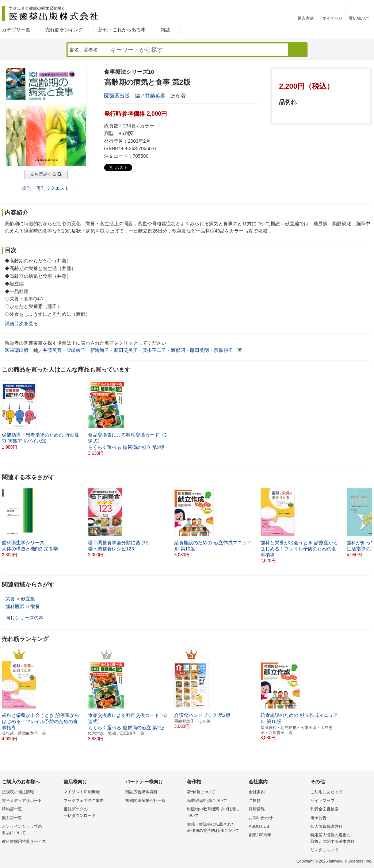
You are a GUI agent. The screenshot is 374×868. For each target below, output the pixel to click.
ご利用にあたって (327, 792)
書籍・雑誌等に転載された (216, 828)
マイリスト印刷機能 (82, 792)
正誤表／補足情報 (18, 792)
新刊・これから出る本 (122, 30)
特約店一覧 (12, 809)
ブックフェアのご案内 (84, 800)
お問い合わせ (261, 818)
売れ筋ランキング (64, 30)
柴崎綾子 (76, 350)
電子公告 (318, 818)
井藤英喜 (155, 96)
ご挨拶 (255, 800)
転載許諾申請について (207, 800)
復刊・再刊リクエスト (46, 188)
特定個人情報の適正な (339, 839)
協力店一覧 (12, 818)
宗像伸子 (223, 350)
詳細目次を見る (21, 324)
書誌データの (93, 813)
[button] (367, 523)
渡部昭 (178, 350)
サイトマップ (323, 800)
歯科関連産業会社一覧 (145, 800)
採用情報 (257, 809)
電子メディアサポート (22, 800)
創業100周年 (260, 835)
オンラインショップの (31, 830)
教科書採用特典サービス (24, 841)
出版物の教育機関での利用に (216, 813)
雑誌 (165, 30)
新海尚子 (100, 350)
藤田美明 (199, 350)
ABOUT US (259, 826)
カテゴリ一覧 (16, 30)
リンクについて (325, 850)
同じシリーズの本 (24, 618)
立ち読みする (43, 174)
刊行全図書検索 (325, 809)
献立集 (28, 599)
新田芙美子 (126, 350)
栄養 (10, 599)
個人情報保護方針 (327, 826)
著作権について (201, 792)
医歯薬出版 (117, 96)
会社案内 (257, 792)
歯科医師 (15, 606)
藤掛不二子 (154, 350)
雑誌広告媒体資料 (141, 792)
